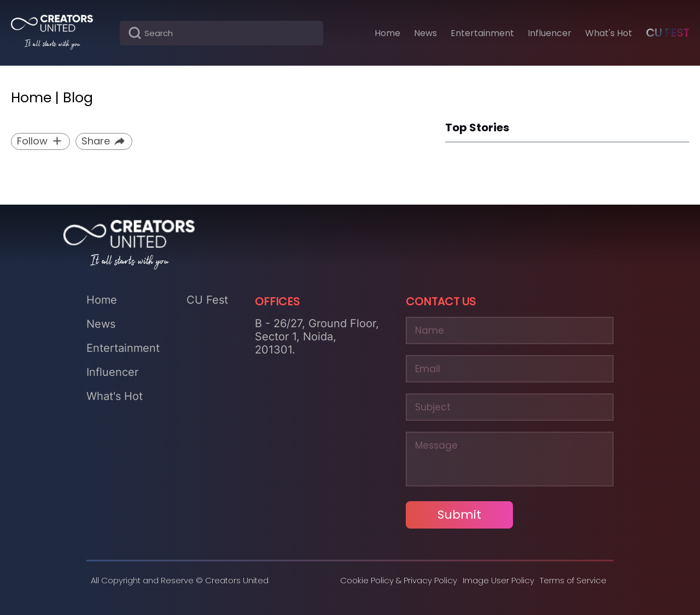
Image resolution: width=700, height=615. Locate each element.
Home (102, 300)
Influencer (112, 372)
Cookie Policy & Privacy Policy (399, 580)
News (101, 324)
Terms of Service (573, 580)
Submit (459, 515)
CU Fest (667, 33)
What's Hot (115, 396)
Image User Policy (498, 580)
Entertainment (123, 348)
